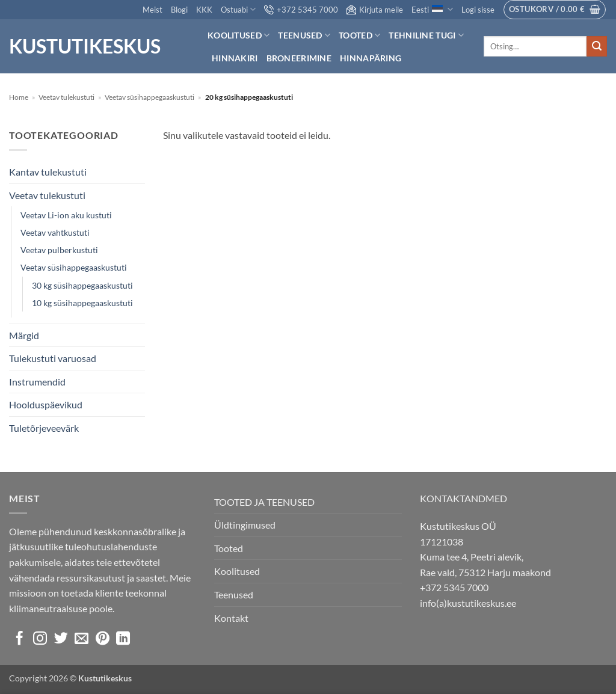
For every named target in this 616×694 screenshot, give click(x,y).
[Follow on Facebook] (20, 639)
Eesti (432, 9)
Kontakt (231, 618)
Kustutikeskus (85, 46)
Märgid (24, 335)
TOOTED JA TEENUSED (264, 502)
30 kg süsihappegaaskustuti (82, 285)
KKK (204, 10)
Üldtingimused (245, 525)
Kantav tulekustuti (48, 172)
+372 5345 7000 (301, 10)
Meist (152, 10)
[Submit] (597, 46)
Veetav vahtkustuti (55, 232)
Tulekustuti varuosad (53, 358)
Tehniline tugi (426, 35)
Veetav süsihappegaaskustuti (149, 97)
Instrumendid (37, 382)
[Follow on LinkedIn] (123, 639)
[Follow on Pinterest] (103, 639)
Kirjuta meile (375, 10)
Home (19, 97)
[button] (478, 10)
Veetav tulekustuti (66, 97)
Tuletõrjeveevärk (44, 428)
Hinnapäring (371, 58)
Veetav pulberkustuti (59, 250)
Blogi (179, 10)
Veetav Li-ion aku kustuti (66, 215)
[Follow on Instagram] (40, 639)
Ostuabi (238, 9)
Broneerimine (299, 58)
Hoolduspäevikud (46, 404)
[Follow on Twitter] (61, 639)
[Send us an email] (82, 639)
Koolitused (239, 35)
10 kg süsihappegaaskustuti (82, 303)
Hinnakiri (235, 58)
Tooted (359, 35)
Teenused (304, 35)
